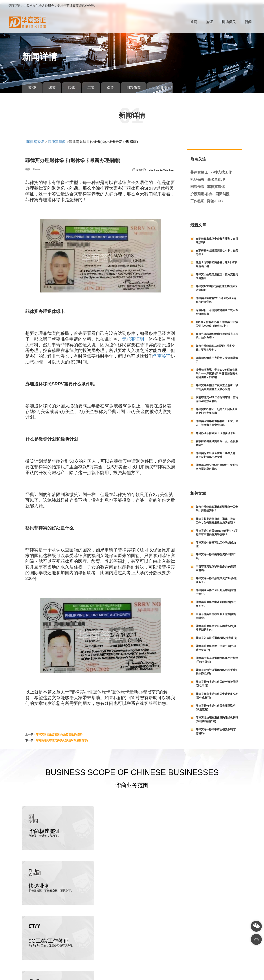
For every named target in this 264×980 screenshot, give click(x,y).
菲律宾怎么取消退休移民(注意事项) (216, 634)
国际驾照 (222, 190)
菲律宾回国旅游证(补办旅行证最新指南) (59, 731)
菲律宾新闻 (57, 138)
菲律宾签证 (35, 138)
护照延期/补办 (201, 190)
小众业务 (169, 84)
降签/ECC (215, 197)
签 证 (33, 84)
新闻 (248, 22)
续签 (54, 84)
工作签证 (197, 197)
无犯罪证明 (133, 335)
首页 (194, 22)
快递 (75, 84)
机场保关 (229, 22)
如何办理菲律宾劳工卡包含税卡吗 (216, 429)
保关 (117, 84)
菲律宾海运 (216, 183)
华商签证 (162, 352)
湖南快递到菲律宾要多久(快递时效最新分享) (62, 736)
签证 (209, 22)
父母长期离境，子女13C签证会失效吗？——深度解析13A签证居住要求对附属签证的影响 (217, 370)
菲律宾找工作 (221, 169)
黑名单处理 (216, 176)
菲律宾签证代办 (40, 978)
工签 (96, 84)
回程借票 (141, 84)
